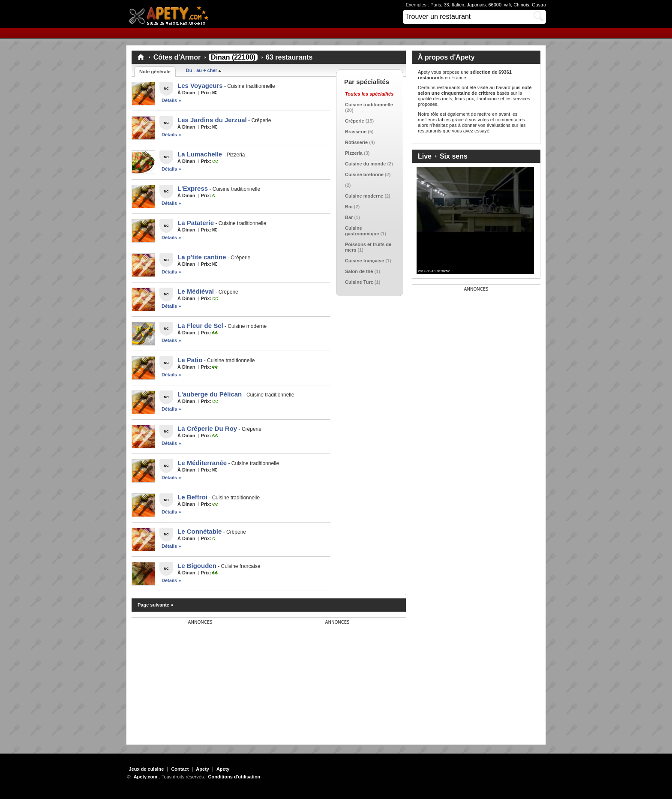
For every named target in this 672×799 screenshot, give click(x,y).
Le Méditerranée (202, 463)
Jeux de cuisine (147, 769)
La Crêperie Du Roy (207, 428)
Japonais (476, 5)
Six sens (454, 156)
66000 (495, 5)
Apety (202, 769)
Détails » (171, 100)
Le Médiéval (196, 291)
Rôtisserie (356, 142)
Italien (458, 5)
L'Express (193, 188)
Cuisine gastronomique (362, 231)
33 (446, 5)
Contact (180, 769)
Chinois (521, 5)
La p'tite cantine (202, 257)
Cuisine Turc (359, 282)
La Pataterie (196, 223)
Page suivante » (155, 605)
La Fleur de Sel (200, 326)
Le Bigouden (197, 566)
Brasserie (356, 132)
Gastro (539, 5)
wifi (507, 5)
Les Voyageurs (200, 86)
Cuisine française (364, 261)
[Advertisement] (196, 679)
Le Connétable (199, 531)
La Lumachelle (200, 154)
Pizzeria (354, 153)
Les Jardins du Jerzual (212, 120)
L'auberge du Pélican (210, 394)
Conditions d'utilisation (234, 777)
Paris (436, 5)
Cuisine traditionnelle (369, 105)
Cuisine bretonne (364, 174)
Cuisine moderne (364, 196)
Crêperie (355, 121)
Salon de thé (359, 271)
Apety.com (171, 14)
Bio (349, 207)
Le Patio (190, 360)
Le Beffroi (192, 497)
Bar (349, 217)
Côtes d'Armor (177, 57)
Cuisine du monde (365, 164)
